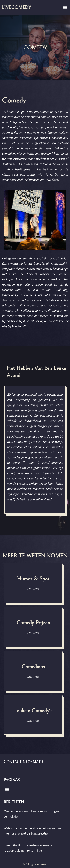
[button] (65, 8)
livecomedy (16, 7)
